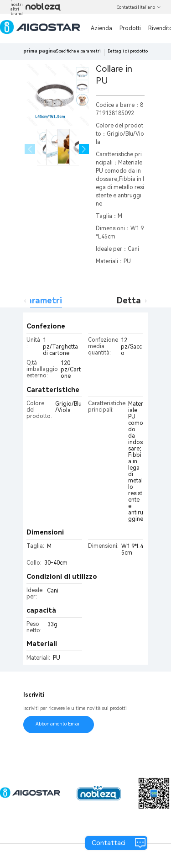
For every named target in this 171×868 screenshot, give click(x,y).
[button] (84, 149)
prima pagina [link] (40, 51)
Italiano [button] (150, 7)
